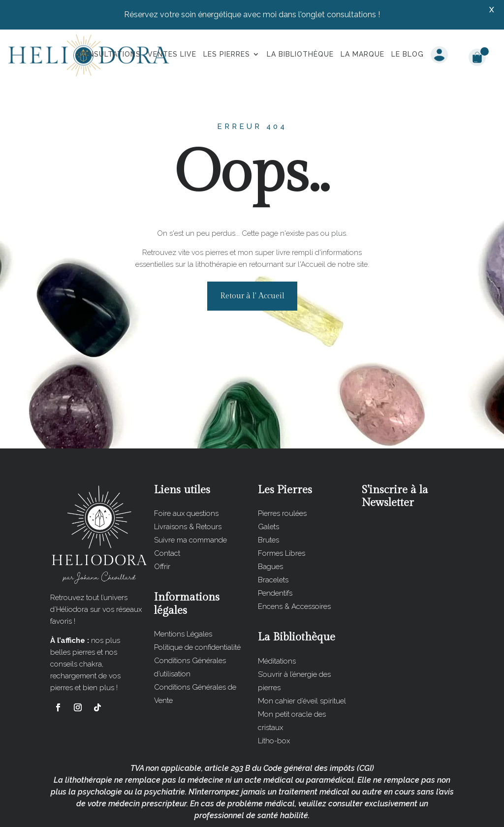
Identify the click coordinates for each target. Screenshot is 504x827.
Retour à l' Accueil (252, 259)
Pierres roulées (282, 477)
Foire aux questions (186, 477)
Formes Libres (282, 516)
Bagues (270, 530)
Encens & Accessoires (294, 570)
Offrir (162, 530)
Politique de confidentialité (197, 610)
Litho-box (274, 704)
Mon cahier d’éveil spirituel (302, 664)
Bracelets (273, 543)
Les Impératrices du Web (319, 811)
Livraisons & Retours (188, 490)
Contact (167, 516)
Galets (268, 490)
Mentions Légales (183, 597)
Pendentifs (275, 556)
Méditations (277, 624)
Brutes (268, 503)
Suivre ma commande (190, 503)
